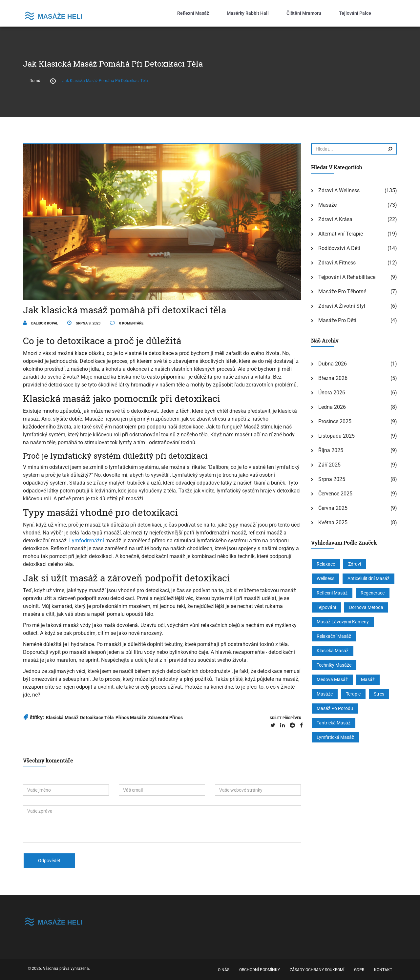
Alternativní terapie (341, 234)
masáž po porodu (335, 708)
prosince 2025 (335, 421)
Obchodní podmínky (260, 970)
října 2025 (331, 450)
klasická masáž (62, 718)
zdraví (355, 564)
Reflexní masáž (193, 13)
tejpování (326, 607)
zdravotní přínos (165, 718)
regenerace (373, 593)
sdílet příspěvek (285, 718)
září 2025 (329, 465)
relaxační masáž (334, 636)
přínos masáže (131, 718)
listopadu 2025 (336, 436)
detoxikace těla (97, 718)
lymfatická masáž (335, 737)
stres (379, 694)
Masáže (327, 205)
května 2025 (333, 522)
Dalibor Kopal (41, 323)
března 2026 (333, 378)
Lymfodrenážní (87, 541)
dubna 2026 (333, 364)
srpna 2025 (332, 479)
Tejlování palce (355, 13)
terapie (353, 694)
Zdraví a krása (335, 219)
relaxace (326, 564)
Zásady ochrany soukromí (317, 970)
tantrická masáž (334, 723)
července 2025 (335, 494)
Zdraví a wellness (339, 190)
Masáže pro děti (337, 320)
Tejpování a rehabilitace (347, 277)
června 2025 (333, 508)
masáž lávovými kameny (343, 622)
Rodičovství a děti (339, 248)
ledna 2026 (332, 407)
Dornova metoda (366, 607)
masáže (325, 694)
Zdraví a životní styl (342, 306)
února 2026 (332, 393)
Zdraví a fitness (337, 263)
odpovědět (49, 861)
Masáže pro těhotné (342, 292)
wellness (325, 578)
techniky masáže (334, 665)
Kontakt (383, 970)
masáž (368, 679)
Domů (35, 81)
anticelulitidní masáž (368, 578)
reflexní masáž (332, 593)
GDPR (359, 970)
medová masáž (332, 679)
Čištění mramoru (304, 13)
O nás (224, 970)
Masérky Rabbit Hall (248, 13)
